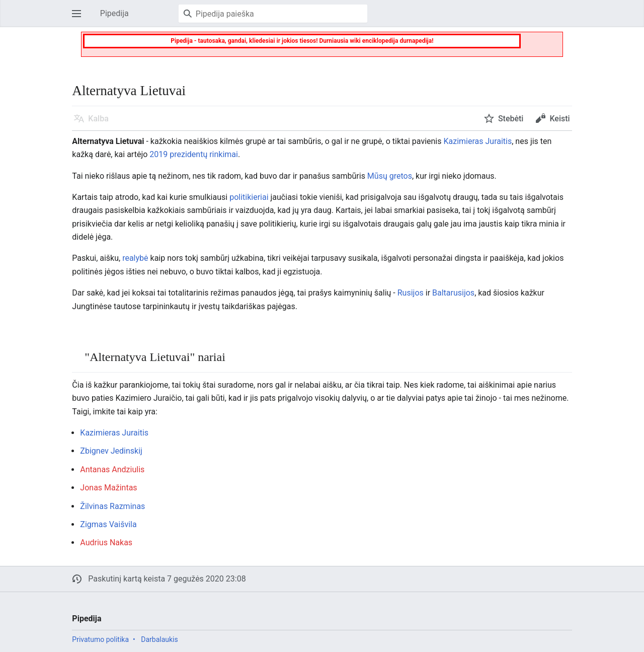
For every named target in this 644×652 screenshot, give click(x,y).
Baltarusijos (453, 293)
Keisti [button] (559, 119)
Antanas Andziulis (112, 469)
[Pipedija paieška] (273, 14)
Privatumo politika (100, 639)
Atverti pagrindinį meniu (79, 18)
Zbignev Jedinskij (111, 451)
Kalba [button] (98, 119)
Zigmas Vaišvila (108, 524)
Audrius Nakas (106, 542)
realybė (135, 258)
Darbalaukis (159, 639)
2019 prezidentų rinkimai (194, 154)
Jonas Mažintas (108, 488)
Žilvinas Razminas (112, 506)
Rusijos (411, 293)
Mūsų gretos (390, 176)
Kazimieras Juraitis (477, 141)
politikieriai (249, 197)
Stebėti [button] (511, 119)
